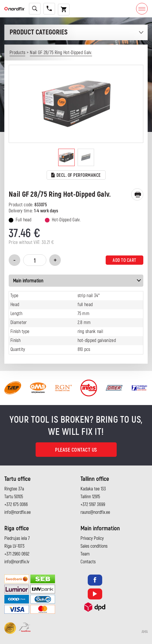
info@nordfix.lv (17, 562)
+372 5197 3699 (93, 505)
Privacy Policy (92, 538)
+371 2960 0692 (17, 554)
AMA (145, 632)
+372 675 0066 (16, 505)
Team (85, 554)
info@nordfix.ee (18, 512)
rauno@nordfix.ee (95, 512)
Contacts (88, 562)
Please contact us (76, 450)
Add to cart (124, 260)
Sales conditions (94, 546)
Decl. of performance (76, 175)
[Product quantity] (35, 260)
